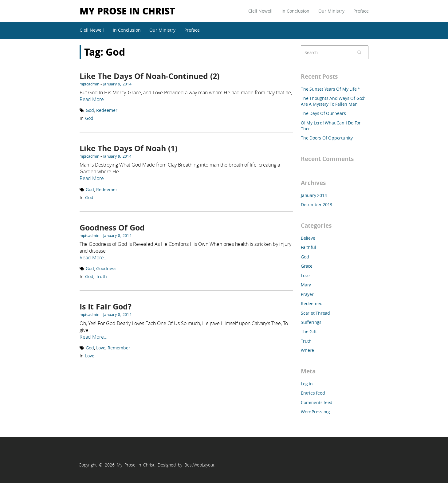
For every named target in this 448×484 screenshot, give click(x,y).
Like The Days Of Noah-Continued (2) (149, 76)
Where (307, 350)
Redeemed (312, 303)
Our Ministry (331, 11)
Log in (307, 384)
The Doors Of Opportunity (327, 138)
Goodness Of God (112, 228)
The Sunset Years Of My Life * (330, 89)
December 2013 (316, 205)
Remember (119, 348)
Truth (101, 276)
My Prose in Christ (127, 11)
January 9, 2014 (117, 84)
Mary (306, 285)
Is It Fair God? (106, 307)
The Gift (309, 331)
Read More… (93, 99)
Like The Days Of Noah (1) (128, 148)
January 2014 (314, 195)
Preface (361, 11)
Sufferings (311, 322)
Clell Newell (260, 11)
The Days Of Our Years (323, 113)
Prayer (307, 294)
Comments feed (317, 402)
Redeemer (107, 110)
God (90, 110)
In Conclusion (295, 11)
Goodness (106, 268)
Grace (307, 266)
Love (101, 348)
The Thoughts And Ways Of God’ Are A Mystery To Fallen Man (333, 101)
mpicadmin (89, 84)
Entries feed (313, 393)
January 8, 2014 (117, 235)
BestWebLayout (199, 465)
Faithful (308, 247)
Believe (308, 238)
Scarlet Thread (315, 313)
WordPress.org (315, 412)
